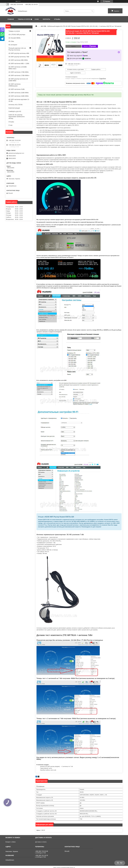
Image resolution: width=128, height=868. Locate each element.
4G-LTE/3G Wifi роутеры (17, 34)
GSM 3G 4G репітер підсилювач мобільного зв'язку (17, 117)
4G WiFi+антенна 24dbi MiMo (19, 96)
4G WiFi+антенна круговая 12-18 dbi (19, 100)
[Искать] (92, 11)
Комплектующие (14, 108)
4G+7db (43, 26)
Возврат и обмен (11, 839)
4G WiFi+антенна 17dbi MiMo (19, 72)
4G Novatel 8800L (15, 38)
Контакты (46, 19)
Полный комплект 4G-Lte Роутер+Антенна (17, 49)
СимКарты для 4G (15, 111)
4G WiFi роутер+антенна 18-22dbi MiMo (18, 80)
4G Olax (11, 41)
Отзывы (57, 19)
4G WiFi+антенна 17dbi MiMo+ (19, 75)
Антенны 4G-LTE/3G (15, 105)
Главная (11, 19)
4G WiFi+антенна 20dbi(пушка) (14, 85)
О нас (37, 19)
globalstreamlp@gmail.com (16, 153)
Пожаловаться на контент (59, 866)
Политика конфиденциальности (76, 866)
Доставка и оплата (41, 839)
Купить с (90, 46)
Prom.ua (73, 864)
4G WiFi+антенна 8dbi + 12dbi (19, 63)
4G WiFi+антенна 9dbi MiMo (18, 60)
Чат (120, 863)
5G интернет (13, 45)
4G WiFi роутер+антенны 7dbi (19, 57)
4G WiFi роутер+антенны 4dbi (19, 53)
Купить (73, 46)
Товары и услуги (24, 19)
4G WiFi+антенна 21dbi (16, 89)
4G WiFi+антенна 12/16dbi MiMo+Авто (18, 68)
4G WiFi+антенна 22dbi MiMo (19, 93)
